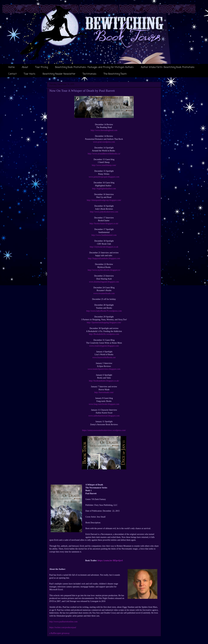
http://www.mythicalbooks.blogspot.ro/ (104, 270)
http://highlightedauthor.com (104, 189)
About (25, 67)
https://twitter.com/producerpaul (63, 627)
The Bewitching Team (115, 74)
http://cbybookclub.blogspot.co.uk (104, 247)
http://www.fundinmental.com (104, 235)
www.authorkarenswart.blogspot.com (104, 416)
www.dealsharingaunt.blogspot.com (104, 282)
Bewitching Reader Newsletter (59, 74)
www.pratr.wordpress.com (104, 142)
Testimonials (90, 74)
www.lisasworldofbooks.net (104, 357)
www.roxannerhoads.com (104, 293)
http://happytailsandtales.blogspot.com (104, 258)
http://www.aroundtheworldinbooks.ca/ (104, 154)
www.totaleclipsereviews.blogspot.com (104, 369)
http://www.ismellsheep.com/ (104, 165)
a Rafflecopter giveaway (60, 633)
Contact (12, 74)
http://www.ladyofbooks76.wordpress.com (104, 311)
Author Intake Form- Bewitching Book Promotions (168, 67)
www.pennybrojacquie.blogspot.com (104, 177)
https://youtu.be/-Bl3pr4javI (110, 561)
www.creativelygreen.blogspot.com (104, 346)
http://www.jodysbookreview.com (104, 212)
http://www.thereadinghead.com (104, 130)
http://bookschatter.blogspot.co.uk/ (104, 224)
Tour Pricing (42, 67)
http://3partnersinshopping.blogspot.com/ (104, 323)
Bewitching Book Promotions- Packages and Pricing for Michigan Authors (94, 67)
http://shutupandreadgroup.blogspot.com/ (104, 200)
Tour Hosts (30, 74)
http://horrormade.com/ (104, 392)
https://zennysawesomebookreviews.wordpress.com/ (104, 430)
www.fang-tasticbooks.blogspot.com (104, 404)
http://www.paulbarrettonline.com (63, 622)
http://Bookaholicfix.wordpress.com (104, 334)
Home (11, 67)
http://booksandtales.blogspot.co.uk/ (104, 381)
